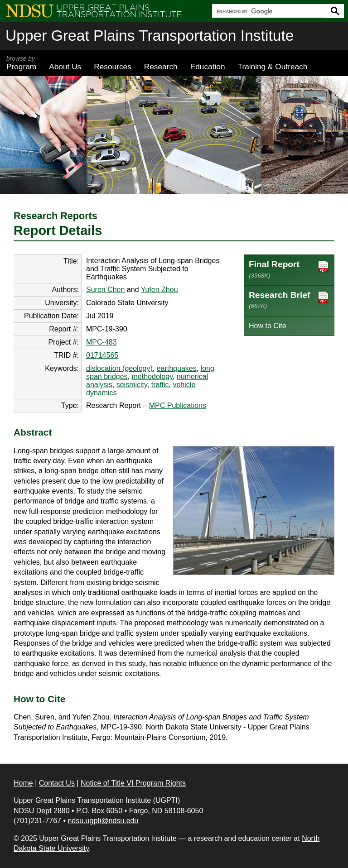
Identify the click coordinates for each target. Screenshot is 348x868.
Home (23, 783)
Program (21, 63)
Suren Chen (105, 290)
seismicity (132, 385)
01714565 (102, 355)
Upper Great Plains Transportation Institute (150, 36)
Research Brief (289, 300)
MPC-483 (101, 342)
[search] (268, 11)
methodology (152, 376)
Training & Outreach (272, 67)
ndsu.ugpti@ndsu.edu (103, 821)
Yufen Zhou (159, 290)
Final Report (289, 269)
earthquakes (177, 368)
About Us (65, 67)
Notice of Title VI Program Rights (133, 783)
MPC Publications (178, 405)
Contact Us (57, 783)
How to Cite (268, 326)
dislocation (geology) (119, 368)
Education (208, 67)
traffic (160, 385)
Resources (113, 67)
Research (161, 67)
